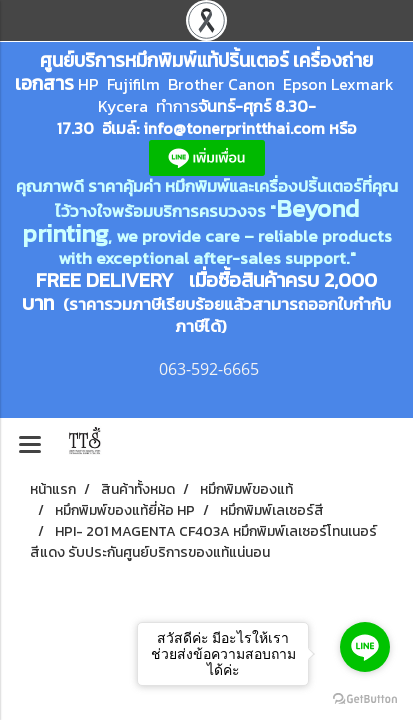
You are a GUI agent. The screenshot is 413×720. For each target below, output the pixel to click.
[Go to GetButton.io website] (365, 699)
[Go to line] (365, 647)
